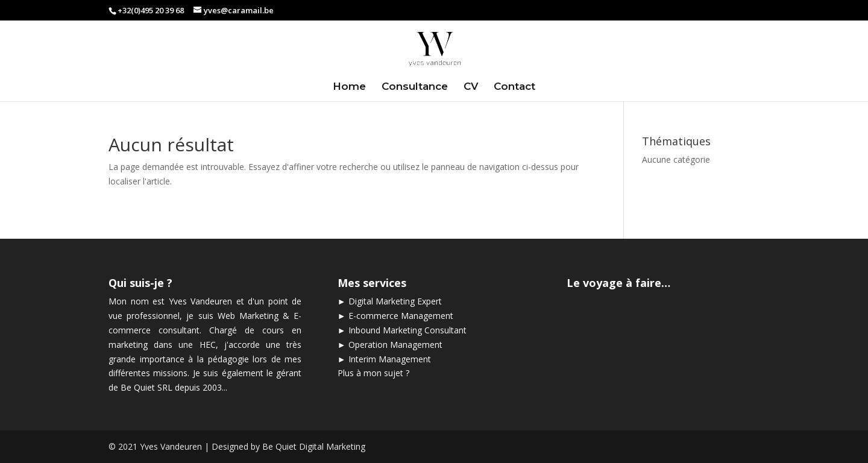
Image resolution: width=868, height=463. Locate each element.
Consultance (415, 87)
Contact (514, 87)
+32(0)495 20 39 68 (151, 10)
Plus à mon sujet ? (373, 373)
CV (471, 87)
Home (349, 87)
